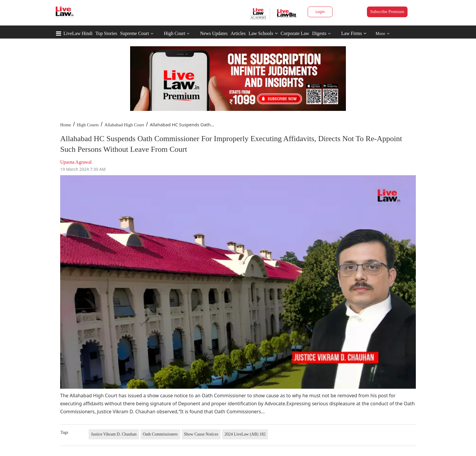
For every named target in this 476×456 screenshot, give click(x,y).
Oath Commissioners (160, 434)
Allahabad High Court (124, 125)
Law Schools (263, 33)
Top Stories (106, 33)
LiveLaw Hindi (78, 33)
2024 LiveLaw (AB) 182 (245, 434)
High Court (175, 33)
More (382, 34)
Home (66, 125)
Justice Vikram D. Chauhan (114, 434)
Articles (238, 33)
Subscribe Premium (387, 12)
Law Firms (354, 33)
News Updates (214, 33)
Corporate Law (295, 33)
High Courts (88, 125)
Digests (319, 33)
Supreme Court (134, 33)
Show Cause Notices (201, 434)
